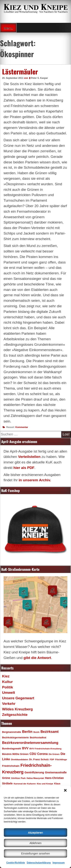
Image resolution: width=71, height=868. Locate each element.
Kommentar (22, 427)
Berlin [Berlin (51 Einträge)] (27, 732)
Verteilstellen (29, 457)
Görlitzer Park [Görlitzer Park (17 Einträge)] (18, 778)
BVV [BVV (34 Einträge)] (25, 748)
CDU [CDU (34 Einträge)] (33, 754)
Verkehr (9, 704)
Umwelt (9, 693)
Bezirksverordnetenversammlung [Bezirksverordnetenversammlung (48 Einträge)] (30, 743)
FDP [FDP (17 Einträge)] (52, 759)
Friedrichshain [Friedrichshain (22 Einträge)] (11, 766)
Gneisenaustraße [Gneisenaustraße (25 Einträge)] (56, 772)
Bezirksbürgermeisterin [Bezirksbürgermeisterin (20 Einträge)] (15, 738)
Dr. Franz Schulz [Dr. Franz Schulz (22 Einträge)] (39, 759)
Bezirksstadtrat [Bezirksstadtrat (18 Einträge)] (38, 738)
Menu (8, 28)
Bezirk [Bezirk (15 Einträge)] (37, 732)
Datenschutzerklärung (39, 863)
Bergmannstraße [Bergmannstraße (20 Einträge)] (12, 732)
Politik (8, 687)
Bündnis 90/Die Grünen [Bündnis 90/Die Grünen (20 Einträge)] (15, 754)
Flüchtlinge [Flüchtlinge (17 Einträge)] (61, 759)
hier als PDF (24, 468)
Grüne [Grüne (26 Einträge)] (6, 778)
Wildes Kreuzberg (17, 709)
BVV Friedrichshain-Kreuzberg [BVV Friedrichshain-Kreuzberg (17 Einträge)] (45, 749)
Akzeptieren (35, 832)
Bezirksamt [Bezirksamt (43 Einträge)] (50, 732)
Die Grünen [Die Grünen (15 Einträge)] (54, 754)
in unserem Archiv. (35, 480)
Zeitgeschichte (15, 715)
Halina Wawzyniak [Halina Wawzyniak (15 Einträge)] (35, 778)
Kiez (6, 676)
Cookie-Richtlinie (16, 863)
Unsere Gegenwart (18, 698)
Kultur (7, 682)
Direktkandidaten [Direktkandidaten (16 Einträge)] (20, 759)
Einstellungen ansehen (36, 853)
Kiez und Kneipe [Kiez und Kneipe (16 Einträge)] (45, 784)
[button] (65, 790)
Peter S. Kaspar (39, 78)
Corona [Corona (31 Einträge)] (43, 754)
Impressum (59, 863)
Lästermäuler (20, 71)
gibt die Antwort (37, 658)
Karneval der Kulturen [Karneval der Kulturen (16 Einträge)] (25, 784)
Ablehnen (35, 843)
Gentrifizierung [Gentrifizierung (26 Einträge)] (34, 772)
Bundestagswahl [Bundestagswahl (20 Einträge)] (12, 749)
